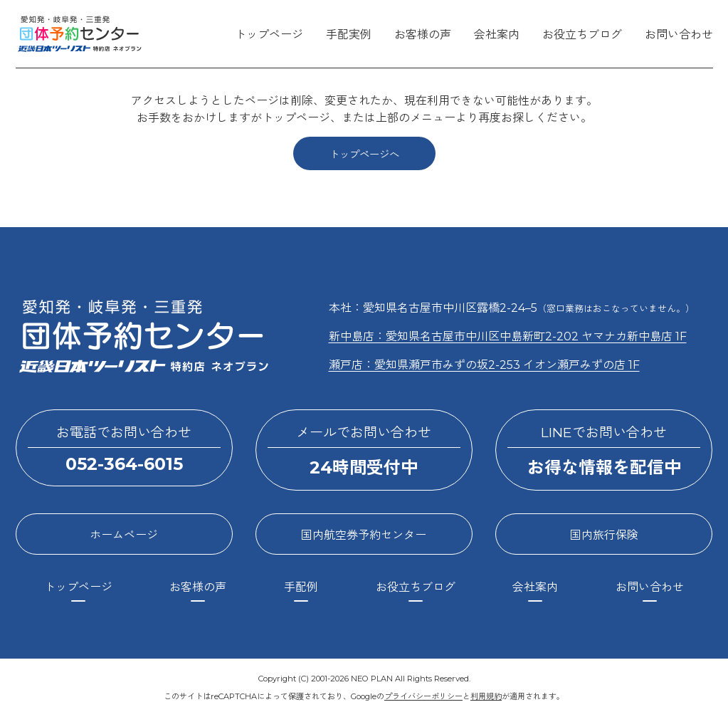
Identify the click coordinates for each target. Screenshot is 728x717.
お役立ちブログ (582, 35)
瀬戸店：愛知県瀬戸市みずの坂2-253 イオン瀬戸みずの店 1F (484, 365)
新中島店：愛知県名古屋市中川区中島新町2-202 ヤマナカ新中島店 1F (508, 336)
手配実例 (349, 35)
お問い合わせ (679, 35)
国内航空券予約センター (364, 535)
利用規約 (486, 696)
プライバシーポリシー (423, 696)
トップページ (269, 35)
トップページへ (364, 155)
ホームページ (124, 535)
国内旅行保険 (604, 535)
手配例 (301, 587)
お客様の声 (423, 35)
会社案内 (497, 35)
